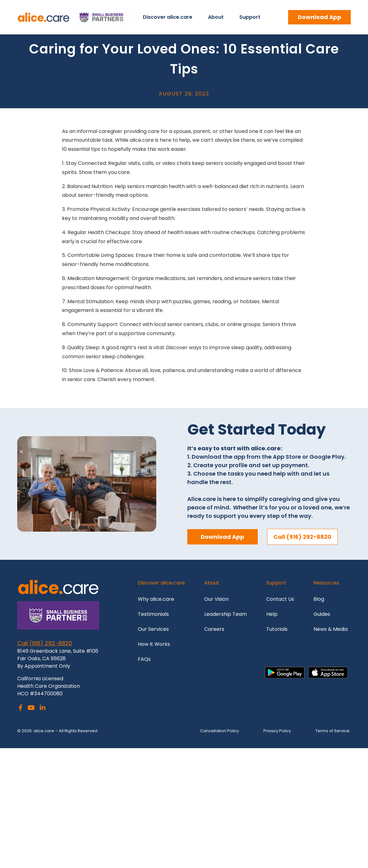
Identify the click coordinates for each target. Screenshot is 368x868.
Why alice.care (156, 599)
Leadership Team (225, 614)
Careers (214, 629)
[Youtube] (31, 708)
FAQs (144, 659)
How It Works (154, 644)
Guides (322, 614)
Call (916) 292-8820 (45, 643)
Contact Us (280, 599)
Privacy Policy (277, 731)
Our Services (153, 629)
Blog (319, 599)
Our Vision (217, 599)
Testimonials (154, 614)
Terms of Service (332, 731)
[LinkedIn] (43, 708)
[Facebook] (21, 708)
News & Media (331, 629)
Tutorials (277, 629)
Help (272, 614)
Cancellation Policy (220, 731)
